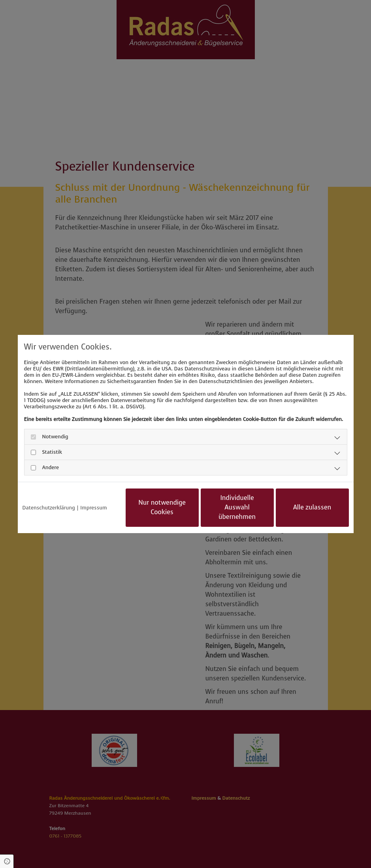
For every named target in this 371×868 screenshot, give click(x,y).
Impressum (93, 508)
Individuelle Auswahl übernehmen (237, 507)
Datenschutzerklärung (49, 508)
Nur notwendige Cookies (162, 507)
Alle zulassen (312, 507)
